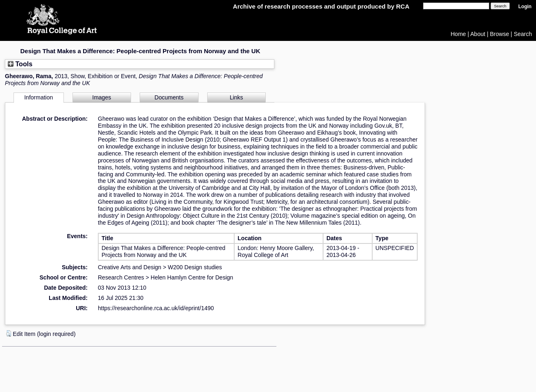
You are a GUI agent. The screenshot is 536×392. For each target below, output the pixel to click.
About (478, 34)
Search (523, 34)
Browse (500, 34)
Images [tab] (102, 97)
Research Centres (121, 277)
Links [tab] (236, 97)
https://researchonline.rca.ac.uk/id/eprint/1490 (156, 308)
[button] (9, 333)
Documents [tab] (169, 97)
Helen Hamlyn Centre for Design (192, 277)
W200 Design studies (195, 267)
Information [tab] (38, 97)
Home (458, 34)
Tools (20, 64)
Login (525, 7)
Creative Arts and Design (130, 267)
